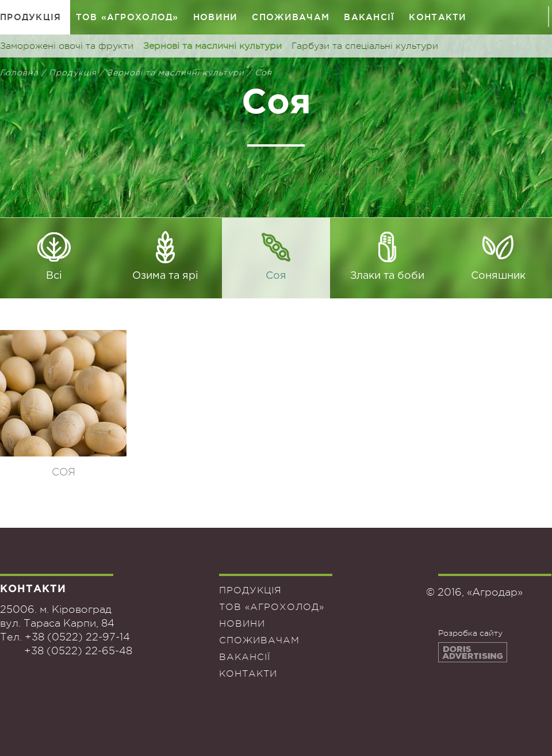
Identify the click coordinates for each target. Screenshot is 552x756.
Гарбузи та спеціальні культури (365, 46)
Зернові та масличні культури (212, 46)
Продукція (31, 17)
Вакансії (369, 17)
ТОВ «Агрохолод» (127, 17)
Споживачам (291, 17)
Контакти (438, 17)
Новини (216, 17)
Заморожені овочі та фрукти (67, 46)
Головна (19, 72)
